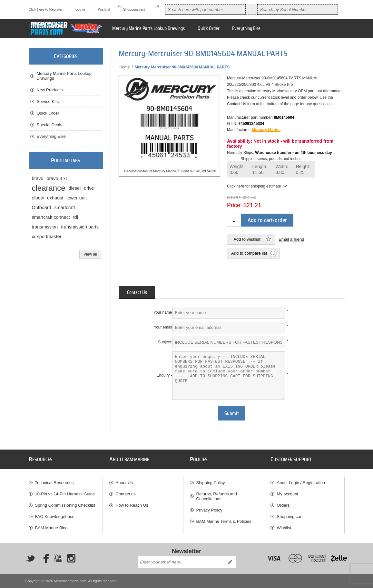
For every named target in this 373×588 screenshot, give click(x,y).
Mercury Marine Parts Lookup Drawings (64, 76)
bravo (38, 178)
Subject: (165, 342)
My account (288, 494)
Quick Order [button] (209, 28)
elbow (38, 198)
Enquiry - (164, 375)
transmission (45, 227)
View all (90, 254)
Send (230, 562)
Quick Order (48, 113)
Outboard (42, 208)
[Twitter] (31, 558)
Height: (303, 170)
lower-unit (77, 198)
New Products (50, 90)
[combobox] (205, 9)
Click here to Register (46, 9)
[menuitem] (66, 483)
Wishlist (284, 528)
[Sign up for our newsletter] (181, 562)
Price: (234, 205)
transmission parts (80, 227)
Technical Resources (54, 483)
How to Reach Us (132, 505)
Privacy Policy (209, 510)
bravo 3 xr (57, 178)
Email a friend (291, 239)
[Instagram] (71, 558)
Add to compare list (249, 253)
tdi (76, 217)
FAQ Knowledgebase (55, 517)
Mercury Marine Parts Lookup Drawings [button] (148, 28)
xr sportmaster (47, 237)
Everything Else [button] (246, 28)
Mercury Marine (266, 130)
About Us (124, 483)
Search (251, 9)
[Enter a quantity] (234, 220)
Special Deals (50, 125)
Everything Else (51, 136)
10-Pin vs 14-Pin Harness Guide (65, 494)
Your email (163, 327)
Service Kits (48, 101)
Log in (80, 9)
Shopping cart (290, 517)
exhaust (55, 198)
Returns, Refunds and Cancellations (217, 496)
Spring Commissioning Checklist (65, 505)
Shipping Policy (211, 483)
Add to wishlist (247, 239)
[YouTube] (58, 558)
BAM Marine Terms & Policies (224, 521)
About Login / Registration (301, 483)
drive (89, 188)
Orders (283, 505)
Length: (260, 170)
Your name (163, 312)
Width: (282, 170)
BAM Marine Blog (51, 528)
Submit (232, 413)
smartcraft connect (51, 217)
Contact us (126, 494)
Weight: (237, 170)
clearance (49, 188)
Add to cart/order (267, 220)
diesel (75, 188)
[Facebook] (44, 558)
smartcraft (65, 208)
